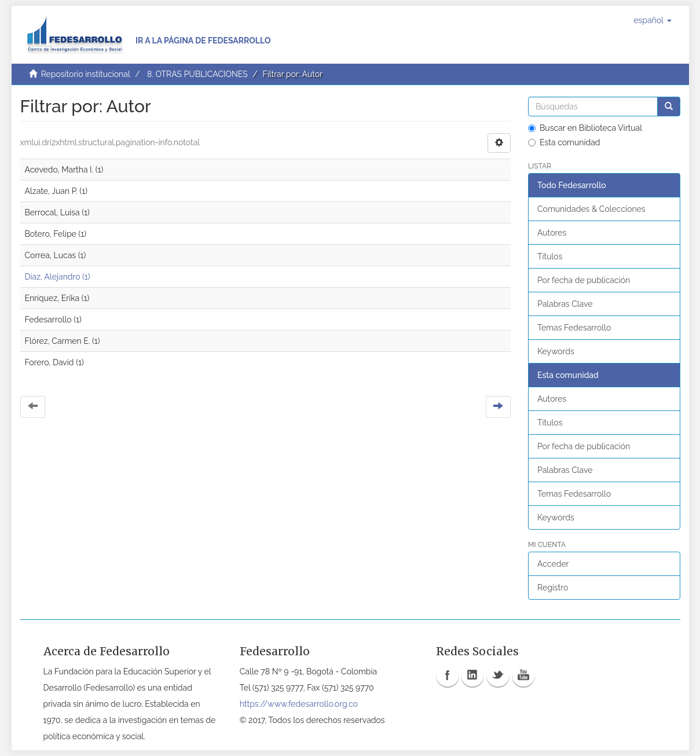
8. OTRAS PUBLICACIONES (197, 74)
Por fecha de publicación (584, 280)
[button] (652, 20)
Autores (552, 233)
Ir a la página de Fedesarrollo (203, 41)
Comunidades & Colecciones (591, 209)
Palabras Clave (565, 304)
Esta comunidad (564, 142)
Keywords (556, 351)
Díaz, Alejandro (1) (58, 277)
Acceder (553, 564)
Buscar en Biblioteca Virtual (585, 128)
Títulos (550, 256)
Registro (553, 588)
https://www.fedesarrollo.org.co (299, 704)
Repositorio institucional (86, 74)
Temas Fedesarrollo (574, 328)
